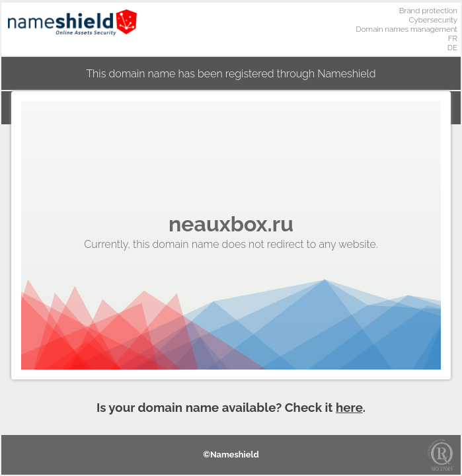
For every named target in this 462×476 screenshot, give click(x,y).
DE (452, 48)
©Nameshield (231, 455)
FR (453, 38)
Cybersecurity (433, 20)
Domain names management (407, 29)
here (349, 407)
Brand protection (428, 11)
